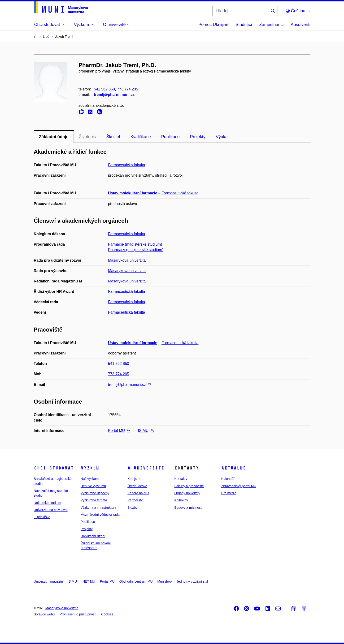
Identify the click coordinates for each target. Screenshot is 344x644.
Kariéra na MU (138, 493)
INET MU (88, 581)
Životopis (87, 137)
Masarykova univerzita (127, 260)
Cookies (107, 614)
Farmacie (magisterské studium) (135, 244)
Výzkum (90, 468)
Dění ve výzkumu (93, 486)
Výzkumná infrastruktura (98, 508)
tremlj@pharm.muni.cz (114, 95)
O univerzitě (146, 468)
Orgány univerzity (187, 493)
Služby (132, 508)
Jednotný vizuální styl (192, 581)
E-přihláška (42, 517)
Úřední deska (137, 486)
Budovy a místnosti (188, 508)
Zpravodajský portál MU (239, 486)
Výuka (222, 137)
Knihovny (181, 500)
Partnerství (135, 500)
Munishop (165, 581)
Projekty (198, 137)
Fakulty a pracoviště (189, 486)
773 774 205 (127, 89)
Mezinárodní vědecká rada (100, 515)
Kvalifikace (141, 137)
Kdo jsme (134, 479)
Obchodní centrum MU (136, 581)
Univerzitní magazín (48, 581)
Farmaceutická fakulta (127, 165)
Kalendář (228, 479)
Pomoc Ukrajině (213, 25)
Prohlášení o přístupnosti (78, 614)
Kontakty (181, 479)
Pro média (229, 493)
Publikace (170, 137)
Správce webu (44, 614)
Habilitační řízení (93, 536)
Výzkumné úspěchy (95, 493)
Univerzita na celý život (51, 510)
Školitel (113, 137)
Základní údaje (54, 137)
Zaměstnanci (271, 25)
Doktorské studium (48, 503)
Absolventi (300, 25)
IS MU (146, 431)
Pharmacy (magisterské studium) (136, 250)
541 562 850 (104, 89)
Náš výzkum (90, 479)
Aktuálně (234, 468)
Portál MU (119, 431)
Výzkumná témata (94, 500)
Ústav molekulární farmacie (133, 193)
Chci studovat (54, 468)
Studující (244, 25)
